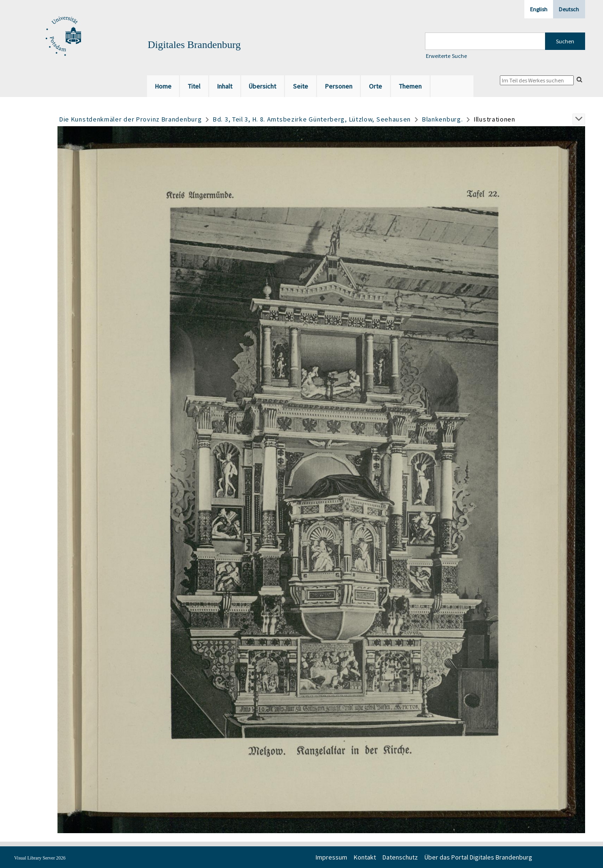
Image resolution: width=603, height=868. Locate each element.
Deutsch (569, 9)
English (539, 9)
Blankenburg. (442, 119)
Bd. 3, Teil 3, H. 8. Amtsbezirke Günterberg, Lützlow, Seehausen (312, 119)
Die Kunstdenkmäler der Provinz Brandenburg (130, 119)
